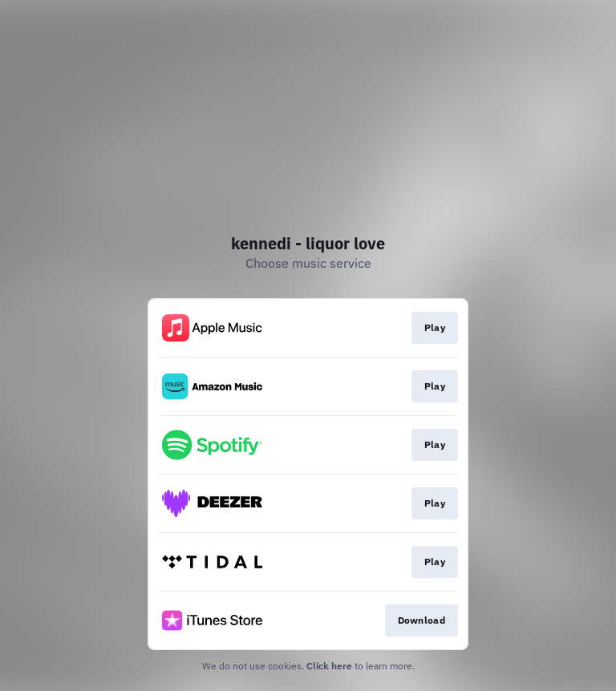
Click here (329, 666)
